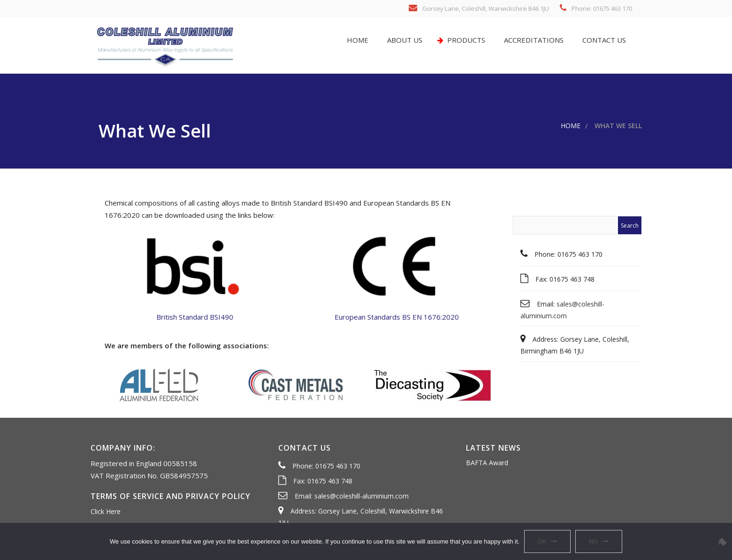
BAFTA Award (487, 463)
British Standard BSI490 (191, 317)
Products (461, 40)
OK (542, 541)
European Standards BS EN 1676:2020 (400, 317)
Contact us (603, 40)
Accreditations (533, 40)
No (593, 541)
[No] (720, 542)
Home (357, 40)
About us (404, 40)
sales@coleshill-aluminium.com (362, 496)
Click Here (106, 511)
